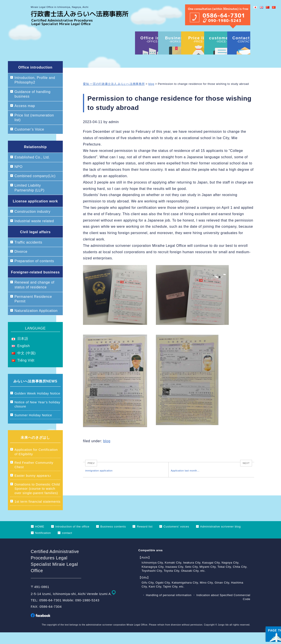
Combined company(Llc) (35, 188)
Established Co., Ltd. (32, 169)
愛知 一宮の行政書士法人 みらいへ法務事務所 (114, 96)
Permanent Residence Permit (33, 311)
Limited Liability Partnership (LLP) (29, 199)
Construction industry (32, 223)
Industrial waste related (34, 233)
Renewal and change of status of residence (34, 296)
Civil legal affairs (35, 244)
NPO (19, 178)
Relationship (35, 159)
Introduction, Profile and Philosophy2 (35, 92)
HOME (40, 538)
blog (151, 96)
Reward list (145, 538)
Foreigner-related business (35, 284)
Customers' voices (176, 538)
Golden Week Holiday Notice (37, 405)
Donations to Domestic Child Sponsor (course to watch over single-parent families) (37, 500)
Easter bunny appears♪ (33, 487)
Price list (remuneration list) (34, 129)
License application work (35, 213)
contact (67, 545)
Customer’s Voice (29, 141)
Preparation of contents (34, 273)
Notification (43, 545)
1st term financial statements (37, 513)
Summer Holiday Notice (33, 427)
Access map (25, 117)
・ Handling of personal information (167, 607)
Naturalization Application (36, 322)
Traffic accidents (28, 254)
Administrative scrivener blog (221, 538)
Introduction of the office (72, 538)
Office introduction (35, 79)
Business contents (113, 538)
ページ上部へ (266, 613)
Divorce (21, 263)
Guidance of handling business (32, 106)
